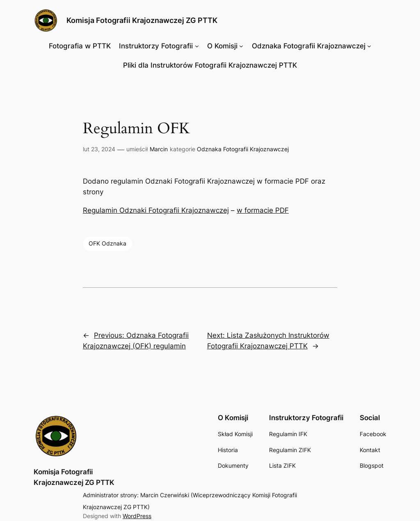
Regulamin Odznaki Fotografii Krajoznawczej (156, 210)
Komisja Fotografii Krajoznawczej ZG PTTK (142, 20)
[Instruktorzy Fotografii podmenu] (197, 46)
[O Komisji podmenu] (241, 46)
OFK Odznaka (107, 243)
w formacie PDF (263, 210)
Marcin (159, 149)
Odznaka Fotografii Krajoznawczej (243, 149)
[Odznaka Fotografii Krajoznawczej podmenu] (369, 46)
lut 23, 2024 (99, 149)
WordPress (137, 516)
